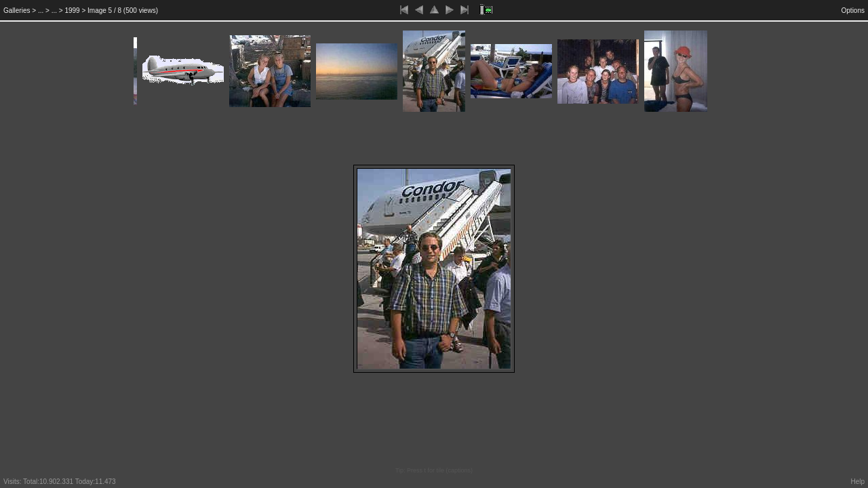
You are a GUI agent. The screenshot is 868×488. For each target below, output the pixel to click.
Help (857, 482)
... (41, 11)
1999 (72, 11)
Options (853, 11)
